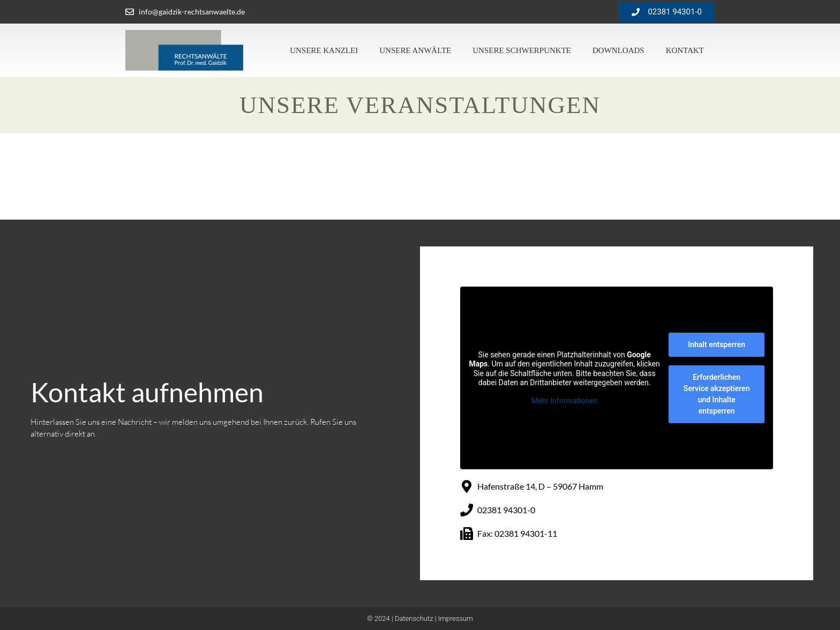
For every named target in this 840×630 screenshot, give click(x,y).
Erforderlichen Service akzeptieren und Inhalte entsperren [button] (717, 394)
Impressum (456, 618)
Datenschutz (414, 618)
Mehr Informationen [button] (564, 401)
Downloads (618, 50)
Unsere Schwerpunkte (522, 50)
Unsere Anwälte (415, 50)
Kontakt (685, 50)
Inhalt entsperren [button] (717, 344)
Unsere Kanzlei (324, 50)
